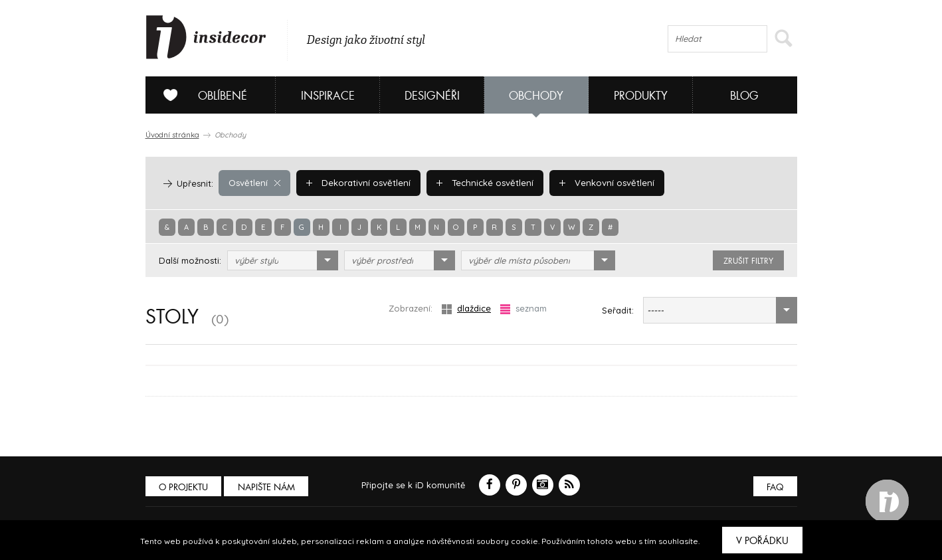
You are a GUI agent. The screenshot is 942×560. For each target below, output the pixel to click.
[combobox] (283, 260)
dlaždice (466, 309)
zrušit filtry (748, 261)
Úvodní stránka (172, 135)
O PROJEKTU (184, 487)
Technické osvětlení (483, 183)
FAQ (775, 487)
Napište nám (268, 487)
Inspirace (328, 96)
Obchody (536, 96)
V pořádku (762, 541)
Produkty (641, 96)
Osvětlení (254, 183)
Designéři (432, 96)
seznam (523, 309)
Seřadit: (618, 310)
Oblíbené (200, 95)
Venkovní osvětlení (604, 183)
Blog (744, 96)
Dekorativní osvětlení (357, 183)
